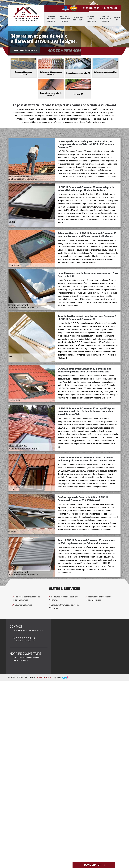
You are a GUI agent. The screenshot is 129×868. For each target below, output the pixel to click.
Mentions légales (44, 677)
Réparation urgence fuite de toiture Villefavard (98, 598)
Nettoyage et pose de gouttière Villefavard (63, 598)
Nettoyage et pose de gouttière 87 (92, 19)
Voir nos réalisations (25, 50)
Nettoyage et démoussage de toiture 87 (65, 19)
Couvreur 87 (117, 19)
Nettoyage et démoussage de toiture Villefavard (26, 598)
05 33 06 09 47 (91, 8)
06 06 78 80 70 (109, 8)
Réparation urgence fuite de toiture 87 (105, 19)
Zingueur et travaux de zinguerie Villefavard (64, 607)
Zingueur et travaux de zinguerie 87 (51, 19)
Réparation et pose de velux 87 (79, 19)
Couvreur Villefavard (22, 605)
